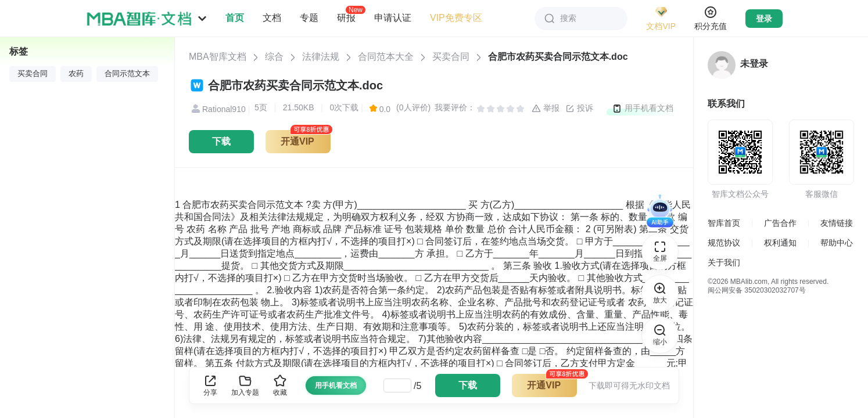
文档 (272, 18)
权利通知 (780, 243)
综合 (274, 57)
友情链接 (837, 223)
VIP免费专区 (456, 18)
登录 (764, 19)
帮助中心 (837, 243)
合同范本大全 (386, 57)
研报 (346, 17)
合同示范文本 (127, 74)
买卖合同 (451, 57)
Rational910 (217, 109)
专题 (309, 18)
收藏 (280, 385)
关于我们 (724, 262)
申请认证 (393, 18)
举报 (546, 109)
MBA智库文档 (218, 57)
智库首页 (724, 223)
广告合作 (780, 223)
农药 (76, 74)
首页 (235, 18)
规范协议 (724, 243)
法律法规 (321, 57)
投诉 (579, 109)
